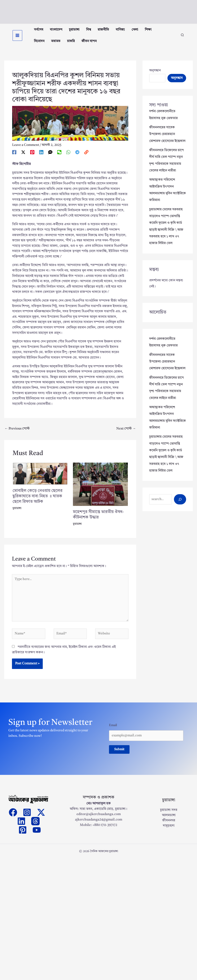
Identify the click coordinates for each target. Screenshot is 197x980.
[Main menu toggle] (17, 38)
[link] (86, 157)
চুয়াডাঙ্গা (17, 513)
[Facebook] (14, 157)
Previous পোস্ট (17, 433)
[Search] (180, 501)
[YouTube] (37, 836)
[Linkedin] (41, 157)
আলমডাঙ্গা (169, 821)
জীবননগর (169, 826)
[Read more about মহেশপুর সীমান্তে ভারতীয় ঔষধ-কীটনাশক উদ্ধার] (100, 489)
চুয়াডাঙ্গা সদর (169, 816)
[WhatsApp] (68, 157)
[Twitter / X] (23, 157)
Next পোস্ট (126, 433)
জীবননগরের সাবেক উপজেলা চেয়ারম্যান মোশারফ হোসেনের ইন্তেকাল (167, 138)
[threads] (35, 827)
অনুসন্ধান (155, 75)
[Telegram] (77, 157)
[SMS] (50, 157)
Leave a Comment (26, 149)
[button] (183, 38)
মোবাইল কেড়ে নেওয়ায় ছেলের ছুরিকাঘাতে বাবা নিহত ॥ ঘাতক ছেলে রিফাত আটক (38, 501)
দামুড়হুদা (169, 832)
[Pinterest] (32, 157)
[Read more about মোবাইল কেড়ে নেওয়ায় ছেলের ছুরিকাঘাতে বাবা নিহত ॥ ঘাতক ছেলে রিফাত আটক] (40, 478)
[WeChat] (59, 157)
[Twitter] (41, 818)
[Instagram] (27, 818)
